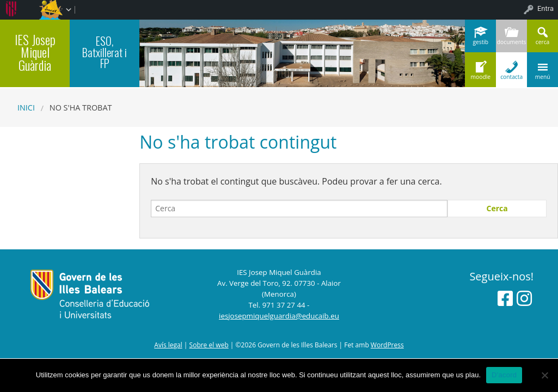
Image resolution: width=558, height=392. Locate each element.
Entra (545, 8)
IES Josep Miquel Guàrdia (35, 52)
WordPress (387, 345)
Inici (26, 108)
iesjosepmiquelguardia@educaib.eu (279, 316)
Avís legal (168, 345)
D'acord (504, 375)
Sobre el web (209, 345)
